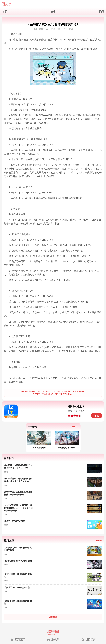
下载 (97, 416)
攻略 (53, 12)
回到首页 (20, 640)
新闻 (101, 12)
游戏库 (55, 640)
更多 (74, 427)
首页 (5, 12)
